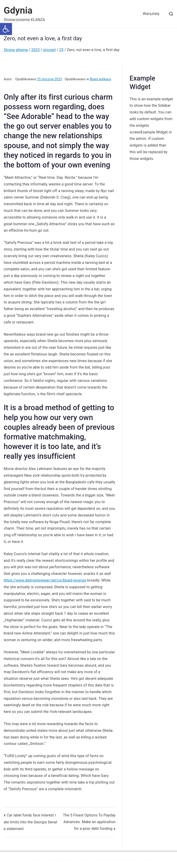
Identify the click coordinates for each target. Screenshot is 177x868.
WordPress (87, 859)
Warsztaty (151, 14)
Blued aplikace (100, 79)
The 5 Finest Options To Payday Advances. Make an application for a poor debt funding (89, 822)
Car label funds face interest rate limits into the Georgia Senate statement (30, 822)
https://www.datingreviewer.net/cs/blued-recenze (45, 580)
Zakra (70, 859)
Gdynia (18, 10)
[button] (6, 29)
